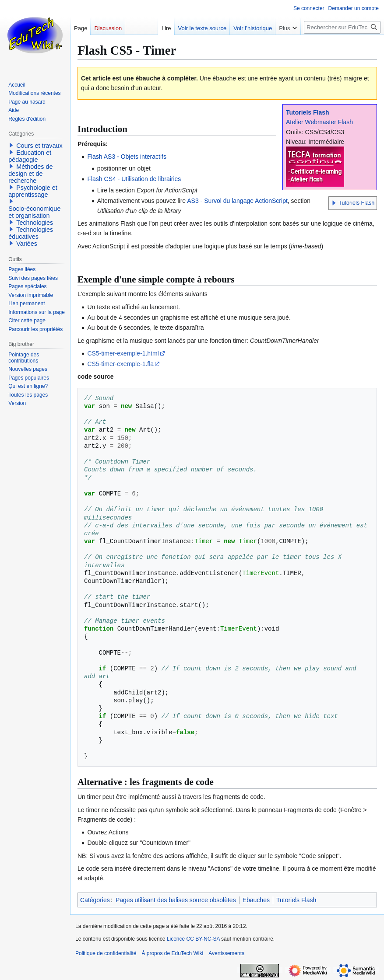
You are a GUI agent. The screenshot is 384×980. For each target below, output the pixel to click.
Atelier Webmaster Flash (319, 122)
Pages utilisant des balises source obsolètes (176, 900)
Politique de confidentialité (106, 953)
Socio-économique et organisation (34, 212)
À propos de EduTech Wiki (172, 953)
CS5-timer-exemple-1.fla (120, 364)
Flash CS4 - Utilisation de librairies (134, 179)
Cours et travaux (39, 146)
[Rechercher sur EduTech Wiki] (342, 27)
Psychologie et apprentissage (33, 191)
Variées (27, 244)
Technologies (35, 223)
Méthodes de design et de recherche (30, 174)
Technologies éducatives (31, 233)
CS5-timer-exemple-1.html (123, 353)
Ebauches (256, 900)
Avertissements (226, 953)
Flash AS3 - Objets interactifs (127, 157)
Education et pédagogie (30, 156)
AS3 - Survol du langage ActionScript (237, 201)
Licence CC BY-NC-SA (193, 939)
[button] (334, 203)
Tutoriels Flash (308, 112)
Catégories (95, 900)
